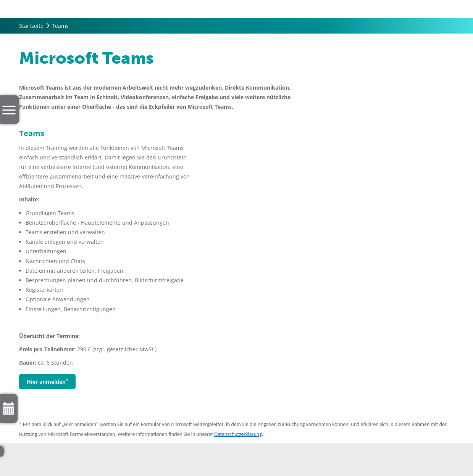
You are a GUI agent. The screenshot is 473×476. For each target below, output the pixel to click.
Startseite (31, 26)
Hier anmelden (47, 381)
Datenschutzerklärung (238, 434)
